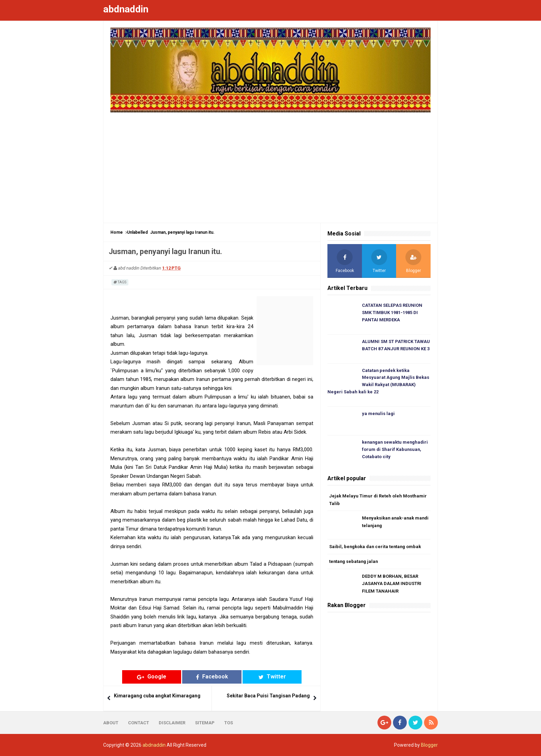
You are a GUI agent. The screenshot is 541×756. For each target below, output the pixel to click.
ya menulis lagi (378, 414)
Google (158, 677)
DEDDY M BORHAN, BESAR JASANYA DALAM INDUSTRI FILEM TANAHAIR (392, 584)
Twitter (266, 677)
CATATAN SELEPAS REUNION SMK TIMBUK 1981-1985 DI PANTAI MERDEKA (392, 313)
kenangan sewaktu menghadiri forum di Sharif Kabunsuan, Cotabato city (396, 450)
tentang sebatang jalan (354, 562)
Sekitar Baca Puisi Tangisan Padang (268, 696)
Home (117, 232)
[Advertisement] (270, 164)
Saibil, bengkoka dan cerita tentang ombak (376, 547)
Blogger (429, 745)
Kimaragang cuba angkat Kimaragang (157, 696)
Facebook (212, 677)
